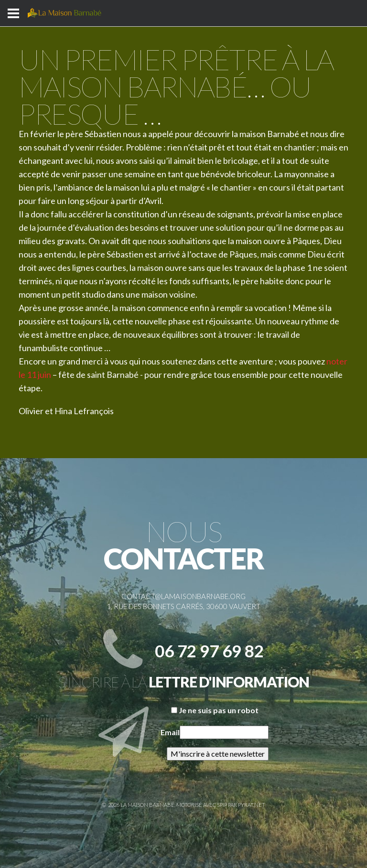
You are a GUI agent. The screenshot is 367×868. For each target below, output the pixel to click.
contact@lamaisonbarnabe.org (183, 596)
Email (170, 732)
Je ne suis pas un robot (215, 710)
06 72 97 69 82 (209, 651)
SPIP (222, 805)
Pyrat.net (252, 805)
